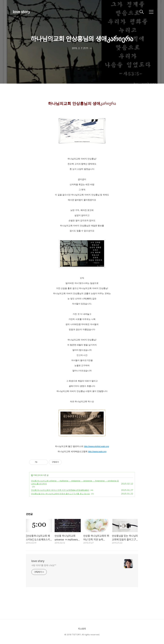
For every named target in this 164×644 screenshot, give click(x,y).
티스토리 (82, 629)
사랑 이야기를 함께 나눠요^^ (44, 565)
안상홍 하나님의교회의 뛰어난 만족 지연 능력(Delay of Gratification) (60, 490)
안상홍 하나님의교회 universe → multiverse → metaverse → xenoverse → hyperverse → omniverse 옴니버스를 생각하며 (75, 482)
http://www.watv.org (97, 451)
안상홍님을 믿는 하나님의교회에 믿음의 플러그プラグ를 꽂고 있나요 (60, 494)
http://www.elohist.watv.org (96, 446)
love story (21, 12)
